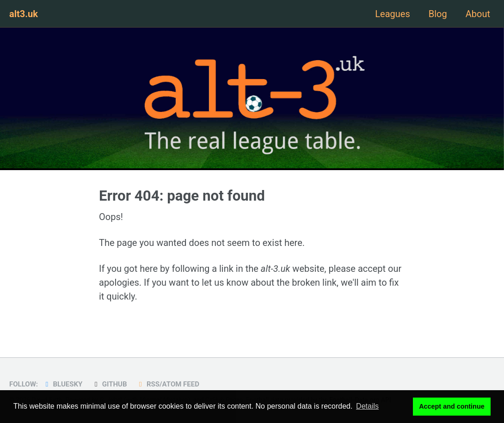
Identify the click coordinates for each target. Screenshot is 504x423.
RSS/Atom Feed (167, 384)
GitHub (109, 384)
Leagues (392, 14)
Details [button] (367, 406)
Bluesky (62, 384)
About (478, 14)
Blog (438, 14)
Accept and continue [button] (452, 406)
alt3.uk (24, 14)
